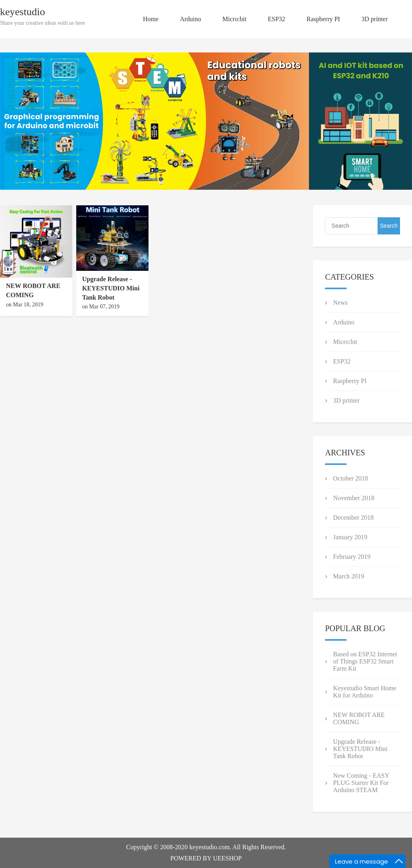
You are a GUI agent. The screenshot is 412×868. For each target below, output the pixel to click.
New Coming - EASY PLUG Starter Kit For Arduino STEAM (361, 783)
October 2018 (351, 478)
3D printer (374, 19)
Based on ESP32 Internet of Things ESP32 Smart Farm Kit (365, 661)
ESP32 (277, 19)
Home (151, 19)
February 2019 (352, 557)
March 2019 (349, 576)
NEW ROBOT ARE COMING (359, 718)
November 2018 (354, 498)
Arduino (190, 19)
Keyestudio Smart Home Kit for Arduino (364, 692)
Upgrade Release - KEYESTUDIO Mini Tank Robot (111, 288)
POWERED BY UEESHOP (206, 858)
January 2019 (350, 537)
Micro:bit (234, 19)
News (340, 303)
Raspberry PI (323, 19)
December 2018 (353, 517)
